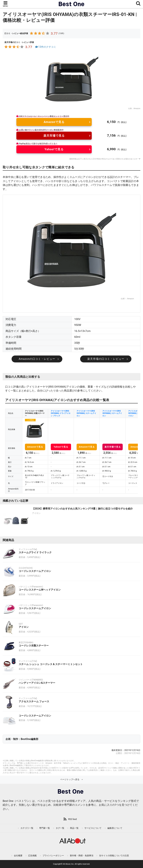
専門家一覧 (45, 828)
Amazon (137, 108)
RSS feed (72, 819)
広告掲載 (32, 856)
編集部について (115, 828)
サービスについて (93, 828)
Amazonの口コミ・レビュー (37, 359)
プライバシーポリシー (53, 856)
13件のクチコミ (45, 47)
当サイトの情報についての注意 (114, 856)
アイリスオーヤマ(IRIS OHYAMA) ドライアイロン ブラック (61, 413)
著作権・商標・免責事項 (82, 856)
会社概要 (18, 856)
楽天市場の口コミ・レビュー (106, 359)
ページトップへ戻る (70, 779)
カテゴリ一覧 (27, 828)
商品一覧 (74, 828)
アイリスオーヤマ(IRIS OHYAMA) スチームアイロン (86, 413)
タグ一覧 (60, 828)
